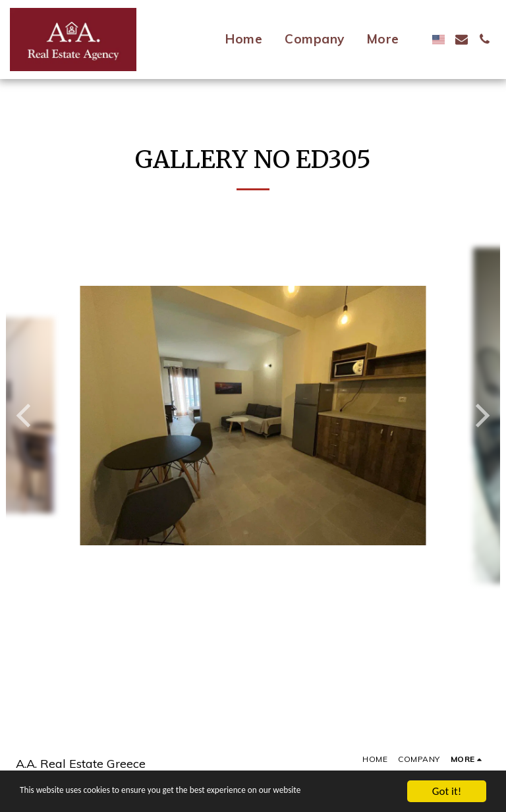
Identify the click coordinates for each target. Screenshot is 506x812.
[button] (462, 39)
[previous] (26, 416)
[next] (480, 416)
